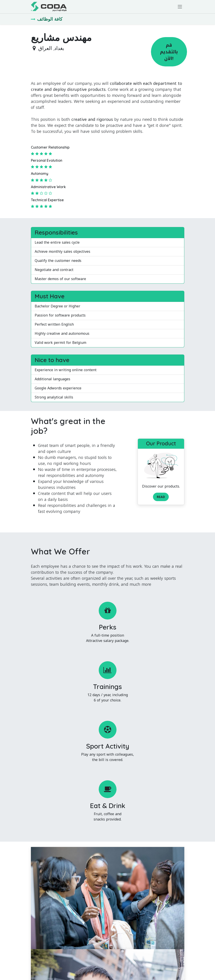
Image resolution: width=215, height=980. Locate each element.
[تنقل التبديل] (180, 7)
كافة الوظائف (47, 19)
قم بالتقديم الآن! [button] (169, 52)
